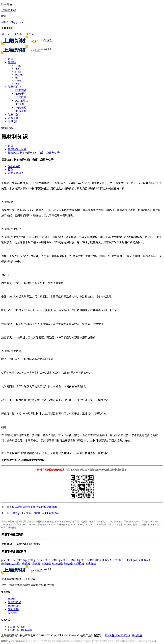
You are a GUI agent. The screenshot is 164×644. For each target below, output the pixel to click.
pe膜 (139, 641)
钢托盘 (145, 641)
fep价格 (68, 563)
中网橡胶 (103, 641)
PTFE (18, 66)
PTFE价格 (20, 90)
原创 (11, 170)
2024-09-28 (14, 166)
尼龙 (26, 641)
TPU (22, 641)
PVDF (18, 81)
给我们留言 (8, 128)
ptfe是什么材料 (49, 560)
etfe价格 (46, 563)
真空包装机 (120, 641)
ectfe (19, 560)
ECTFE (19, 75)
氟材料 (12, 62)
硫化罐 (80, 641)
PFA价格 (20, 94)
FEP (17, 78)
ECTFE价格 (21, 101)
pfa (8, 560)
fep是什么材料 (85, 560)
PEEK (18, 84)
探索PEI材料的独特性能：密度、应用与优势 (34, 153)
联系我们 (13, 122)
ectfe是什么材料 (123, 560)
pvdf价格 (79, 563)
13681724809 (9, 10)
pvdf (30, 560)
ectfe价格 (58, 563)
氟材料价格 (15, 87)
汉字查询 (95, 641)
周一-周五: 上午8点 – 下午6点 (18, 34)
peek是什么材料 (10, 563)
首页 (11, 59)
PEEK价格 (21, 111)
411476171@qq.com (12, 22)
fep (25, 560)
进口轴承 (152, 641)
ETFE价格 (20, 97)
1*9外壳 (40, 641)
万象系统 (87, 641)
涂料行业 (111, 641)
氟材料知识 (15, 115)
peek (37, 560)
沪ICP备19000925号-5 (117, 635)
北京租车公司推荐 (69, 641)
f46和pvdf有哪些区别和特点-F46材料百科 (36, 513)
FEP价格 (20, 104)
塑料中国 (48, 641)
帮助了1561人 (16, 173)
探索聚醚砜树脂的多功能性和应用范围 (34, 507)
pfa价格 (36, 563)
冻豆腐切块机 (131, 641)
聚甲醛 (14, 641)
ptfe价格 (26, 563)
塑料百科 (13, 118)
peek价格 (91, 563)
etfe (13, 560)
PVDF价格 (21, 108)
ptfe (3, 560)
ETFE (18, 72)
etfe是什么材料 (104, 560)
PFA (17, 69)
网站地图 (137, 635)
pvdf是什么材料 (142, 560)
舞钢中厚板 (56, 641)
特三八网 (32, 641)
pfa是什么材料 (67, 560)
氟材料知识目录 (17, 149)
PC (18, 641)
